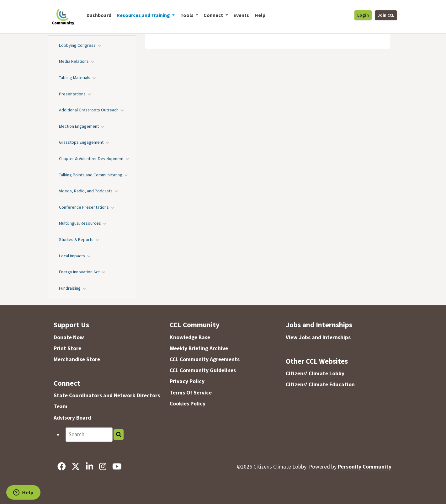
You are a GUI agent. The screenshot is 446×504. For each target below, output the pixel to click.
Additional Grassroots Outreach (89, 110)
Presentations (72, 94)
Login (363, 15)
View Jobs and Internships (318, 337)
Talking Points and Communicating (91, 175)
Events (241, 15)
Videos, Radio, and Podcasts (86, 191)
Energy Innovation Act (79, 272)
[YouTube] (117, 467)
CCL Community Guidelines (203, 370)
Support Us (71, 325)
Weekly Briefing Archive (199, 348)
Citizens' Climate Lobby (315, 373)
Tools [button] (187, 15)
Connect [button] (214, 15)
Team (61, 406)
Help (260, 15)
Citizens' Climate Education (320, 384)
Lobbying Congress (77, 45)
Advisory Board (72, 418)
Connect (67, 383)
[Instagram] (103, 467)
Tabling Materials (75, 78)
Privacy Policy (187, 381)
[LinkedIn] (89, 467)
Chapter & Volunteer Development (91, 158)
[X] (76, 467)
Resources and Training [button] (144, 15)
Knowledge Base (190, 337)
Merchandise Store (77, 359)
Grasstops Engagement (81, 142)
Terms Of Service (191, 393)
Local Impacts (72, 256)
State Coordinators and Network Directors (107, 395)
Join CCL (386, 15)
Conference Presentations (84, 207)
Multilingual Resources (80, 223)
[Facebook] (62, 467)
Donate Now (69, 337)
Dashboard (99, 15)
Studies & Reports (76, 239)
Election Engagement (79, 126)
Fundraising (70, 288)
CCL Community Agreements (205, 359)
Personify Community (365, 467)
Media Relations (74, 61)
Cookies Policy (188, 404)
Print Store (67, 348)
